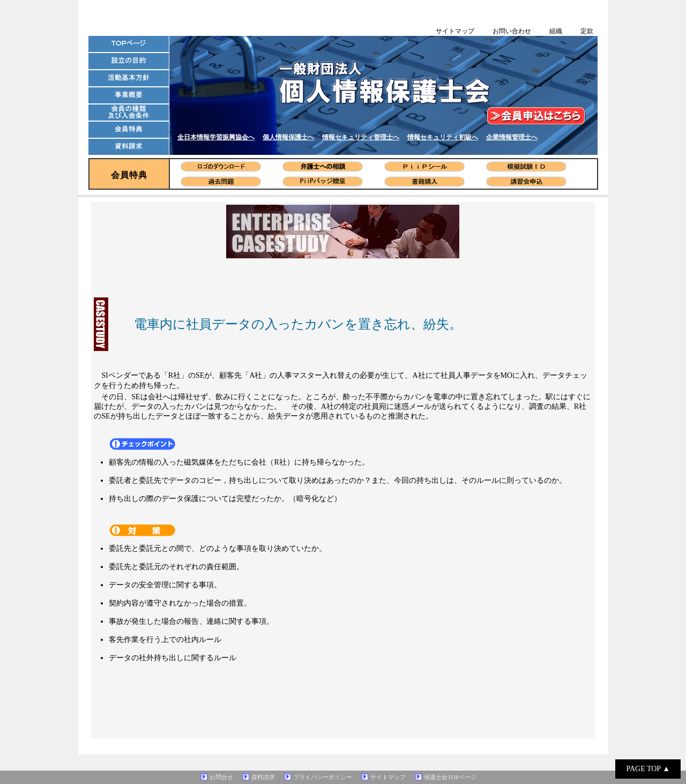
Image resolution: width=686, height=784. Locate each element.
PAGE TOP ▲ (648, 769)
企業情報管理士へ (512, 137)
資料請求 (263, 777)
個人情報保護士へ (288, 137)
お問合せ (221, 777)
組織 (556, 31)
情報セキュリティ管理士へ (361, 137)
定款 (587, 31)
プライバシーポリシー (323, 777)
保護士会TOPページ (450, 777)
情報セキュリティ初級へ (443, 137)
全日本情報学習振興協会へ (216, 137)
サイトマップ (455, 31)
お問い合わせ (512, 31)
